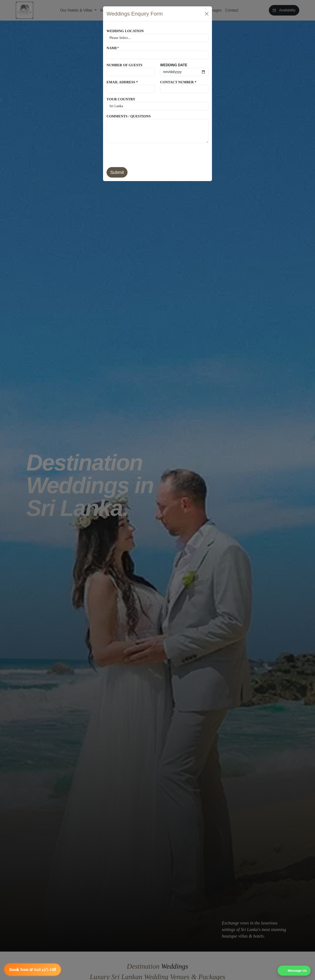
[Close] (207, 14)
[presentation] (140, 155)
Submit (117, 172)
